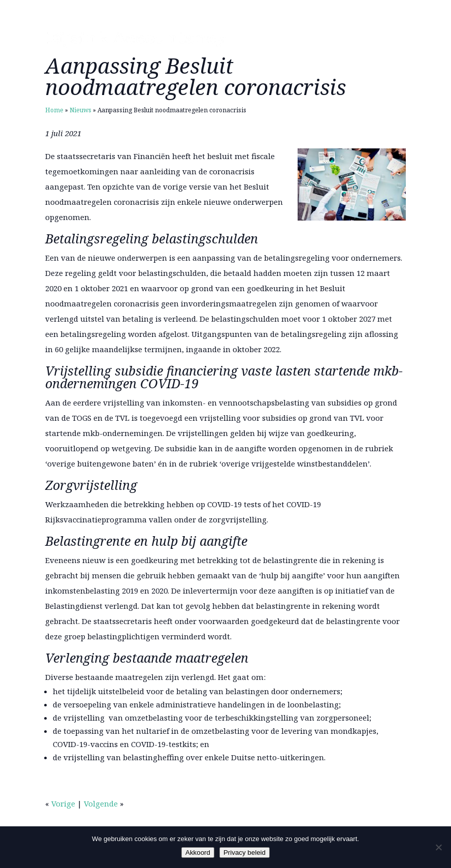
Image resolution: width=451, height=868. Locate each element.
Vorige (63, 803)
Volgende (101, 803)
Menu (388, 39)
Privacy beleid (245, 852)
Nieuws (80, 110)
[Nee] (438, 847)
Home (54, 110)
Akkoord (198, 852)
